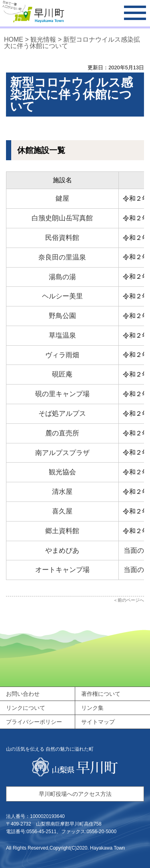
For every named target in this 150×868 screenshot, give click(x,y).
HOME (14, 39)
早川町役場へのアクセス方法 (75, 794)
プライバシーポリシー (34, 722)
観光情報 (43, 39)
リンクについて (26, 708)
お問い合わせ (23, 694)
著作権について (101, 694)
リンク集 (92, 708)
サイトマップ (98, 722)
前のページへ (131, 600)
